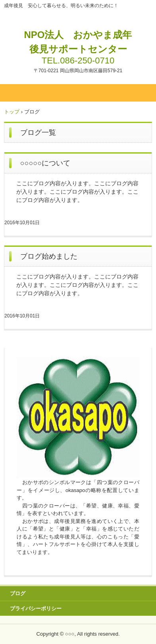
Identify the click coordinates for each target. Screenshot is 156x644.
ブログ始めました (49, 256)
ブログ (18, 593)
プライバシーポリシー (36, 608)
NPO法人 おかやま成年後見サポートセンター (78, 42)
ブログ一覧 (38, 133)
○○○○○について (45, 163)
